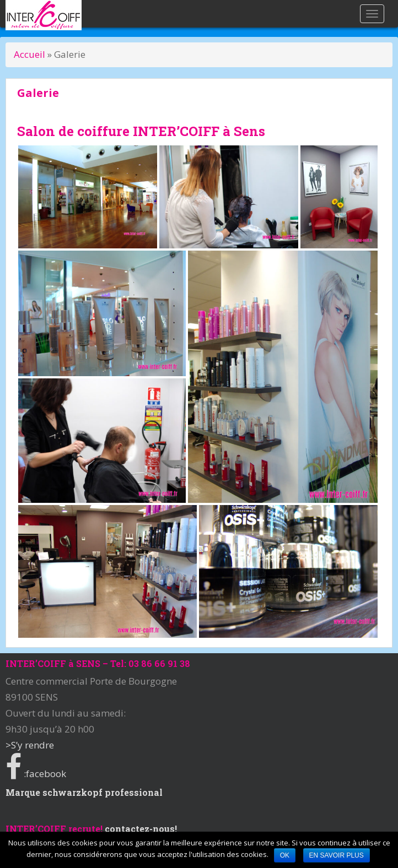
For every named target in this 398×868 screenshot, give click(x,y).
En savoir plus (337, 855)
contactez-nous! (141, 829)
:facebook (36, 774)
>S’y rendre (30, 745)
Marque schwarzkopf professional (84, 792)
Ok (285, 855)
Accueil (31, 54)
